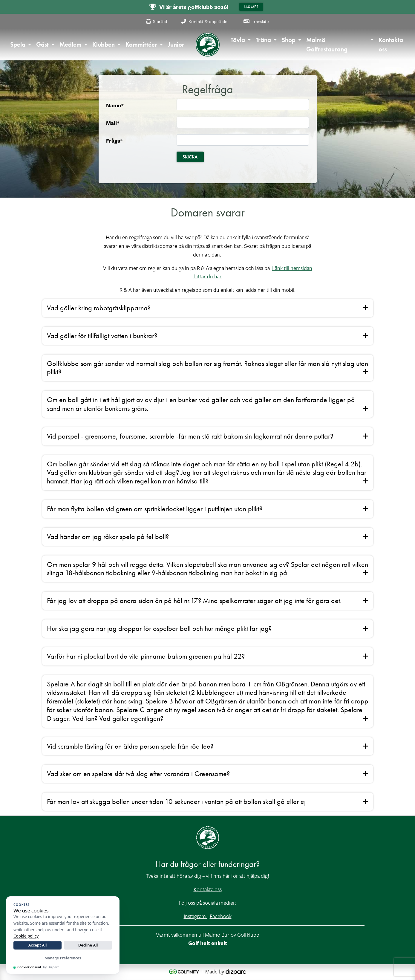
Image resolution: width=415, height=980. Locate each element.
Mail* (112, 123)
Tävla (238, 40)
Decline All (88, 945)
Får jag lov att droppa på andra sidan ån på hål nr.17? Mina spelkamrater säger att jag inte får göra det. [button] (194, 600)
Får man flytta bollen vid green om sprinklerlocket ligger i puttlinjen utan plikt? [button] (155, 509)
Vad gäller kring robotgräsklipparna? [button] (99, 308)
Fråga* (114, 141)
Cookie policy (26, 936)
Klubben (104, 44)
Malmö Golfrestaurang (327, 45)
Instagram (195, 916)
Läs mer (251, 7)
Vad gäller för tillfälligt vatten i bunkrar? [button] (102, 336)
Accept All (38, 945)
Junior (176, 44)
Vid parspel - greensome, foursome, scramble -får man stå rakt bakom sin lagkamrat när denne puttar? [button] (190, 436)
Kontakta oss (391, 45)
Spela (18, 44)
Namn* (115, 105)
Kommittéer (141, 44)
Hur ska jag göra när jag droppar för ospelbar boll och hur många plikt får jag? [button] (159, 628)
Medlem (71, 44)
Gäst (42, 44)
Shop (289, 40)
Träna (263, 40)
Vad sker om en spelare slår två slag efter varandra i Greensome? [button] (138, 774)
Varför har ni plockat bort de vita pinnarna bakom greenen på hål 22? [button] (146, 656)
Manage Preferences (63, 958)
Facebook (221, 916)
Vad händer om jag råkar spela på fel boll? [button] (108, 536)
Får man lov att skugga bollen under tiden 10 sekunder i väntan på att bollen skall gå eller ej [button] (176, 801)
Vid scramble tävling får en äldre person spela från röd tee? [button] (130, 746)
